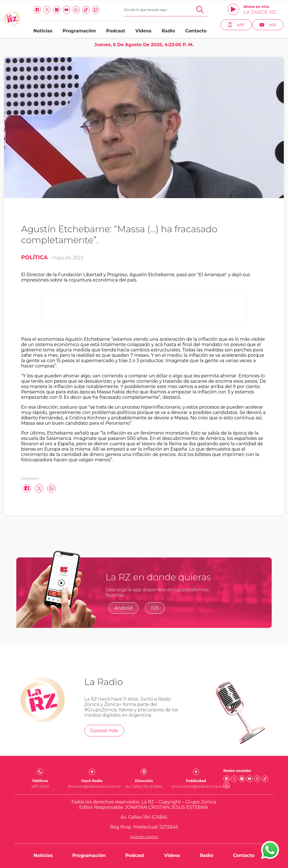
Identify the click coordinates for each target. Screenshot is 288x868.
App (236, 25)
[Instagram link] (57, 10)
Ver (268, 25)
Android (124, 608)
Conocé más (104, 731)
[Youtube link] (67, 10)
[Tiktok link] (86, 10)
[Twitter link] (47, 10)
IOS (155, 608)
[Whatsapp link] (76, 10)
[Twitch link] (96, 10)
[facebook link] (37, 10)
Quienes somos (144, 837)
